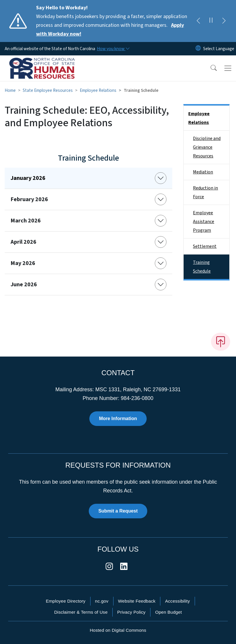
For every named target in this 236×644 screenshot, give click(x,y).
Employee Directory (65, 601)
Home (10, 90)
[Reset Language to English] (198, 49)
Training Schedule (202, 267)
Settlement (205, 246)
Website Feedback (137, 601)
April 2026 (23, 242)
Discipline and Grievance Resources (207, 147)
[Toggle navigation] (228, 68)
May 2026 (23, 263)
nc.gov (102, 601)
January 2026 (28, 178)
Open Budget (168, 612)
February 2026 (29, 199)
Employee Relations (98, 90)
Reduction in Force (205, 192)
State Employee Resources (48, 90)
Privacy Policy (131, 612)
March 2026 (26, 221)
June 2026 (24, 285)
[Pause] (211, 21)
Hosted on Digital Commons (118, 630)
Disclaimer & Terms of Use (81, 612)
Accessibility (177, 601)
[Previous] (198, 21)
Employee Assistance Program (204, 222)
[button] (210, 68)
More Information (118, 418)
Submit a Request (118, 511)
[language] (219, 49)
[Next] (224, 21)
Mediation (203, 172)
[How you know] (113, 49)
